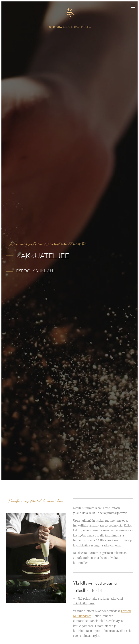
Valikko (133, 6)
